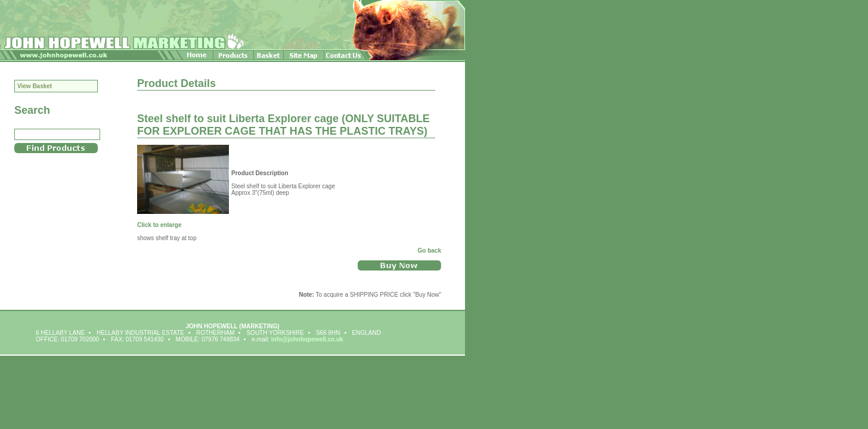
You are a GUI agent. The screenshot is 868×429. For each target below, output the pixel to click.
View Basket (35, 86)
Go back (430, 251)
